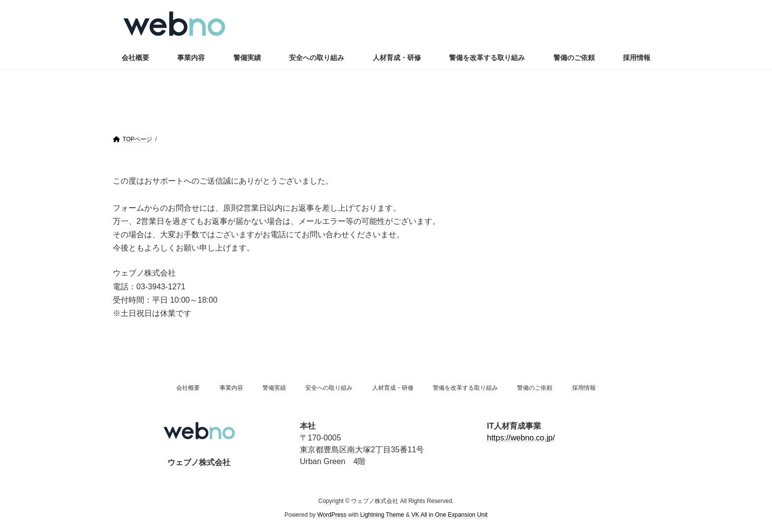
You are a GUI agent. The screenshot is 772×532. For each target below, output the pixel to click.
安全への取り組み (329, 388)
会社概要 (188, 388)
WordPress (332, 515)
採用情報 (584, 388)
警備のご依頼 (535, 388)
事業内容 (231, 388)
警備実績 (274, 388)
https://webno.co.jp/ (521, 438)
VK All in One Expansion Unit (449, 515)
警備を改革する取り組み (465, 388)
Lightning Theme (382, 515)
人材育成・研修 (393, 388)
